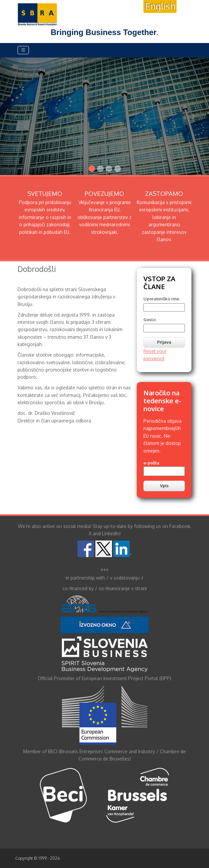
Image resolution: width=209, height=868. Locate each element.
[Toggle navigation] (23, 50)
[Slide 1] (92, 169)
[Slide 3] (109, 169)
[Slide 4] (118, 169)
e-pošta (151, 463)
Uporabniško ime (161, 299)
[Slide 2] (100, 169)
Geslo (150, 320)
